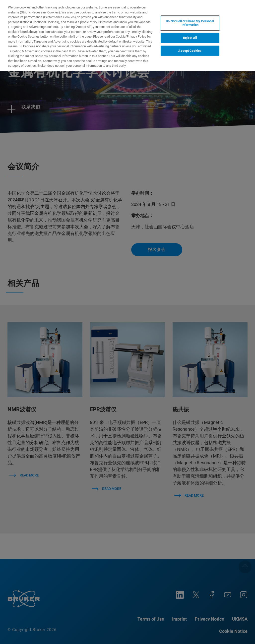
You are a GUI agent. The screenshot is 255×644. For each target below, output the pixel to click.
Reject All (190, 38)
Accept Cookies (190, 51)
